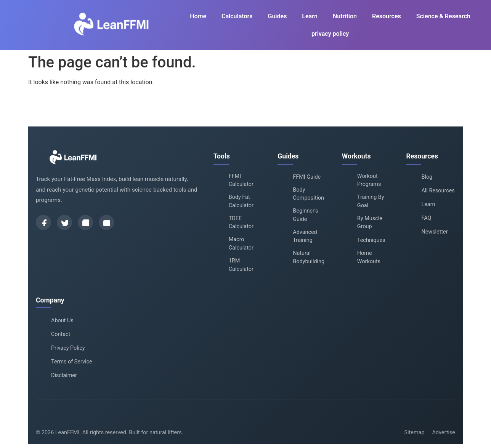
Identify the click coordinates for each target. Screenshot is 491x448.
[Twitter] (64, 222)
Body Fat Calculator (241, 201)
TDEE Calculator (241, 223)
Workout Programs (369, 180)
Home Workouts (369, 257)
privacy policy (330, 34)
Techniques (371, 240)
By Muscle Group (370, 223)
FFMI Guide (307, 177)
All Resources (438, 191)
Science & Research (443, 16)
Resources (387, 16)
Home (198, 16)
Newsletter (434, 232)
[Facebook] (43, 222)
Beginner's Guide (305, 215)
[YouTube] (106, 222)
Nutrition (345, 16)
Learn (310, 16)
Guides (278, 16)
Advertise (444, 433)
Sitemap (415, 433)
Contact (61, 334)
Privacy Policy (68, 348)
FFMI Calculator (241, 180)
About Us (62, 321)
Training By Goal (371, 201)
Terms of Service (72, 362)
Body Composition (308, 194)
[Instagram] (85, 222)
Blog (427, 177)
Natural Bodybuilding (309, 257)
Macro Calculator (241, 244)
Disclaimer (64, 375)
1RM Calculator (241, 265)
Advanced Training (305, 236)
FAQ (426, 218)
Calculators (237, 16)
